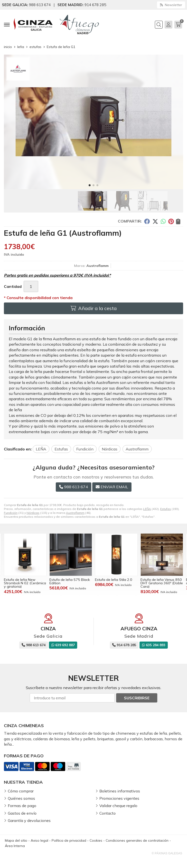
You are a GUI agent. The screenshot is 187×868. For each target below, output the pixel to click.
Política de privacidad (69, 840)
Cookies (96, 840)
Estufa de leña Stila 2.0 (114, 580)
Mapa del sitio (16, 840)
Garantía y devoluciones (29, 820)
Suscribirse (137, 698)
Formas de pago (22, 806)
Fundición (11, 513)
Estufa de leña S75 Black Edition (70, 581)
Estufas (166, 509)
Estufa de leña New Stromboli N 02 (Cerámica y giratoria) (25, 583)
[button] (90, 185)
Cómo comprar (21, 791)
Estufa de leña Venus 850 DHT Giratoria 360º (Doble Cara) (162, 583)
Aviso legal (39, 840)
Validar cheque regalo (118, 806)
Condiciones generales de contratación (137, 840)
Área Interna (15, 846)
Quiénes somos (21, 798)
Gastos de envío (22, 813)
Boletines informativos (120, 791)
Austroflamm (75, 513)
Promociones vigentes (119, 798)
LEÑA (147, 509)
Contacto (108, 813)
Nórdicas (33, 513)
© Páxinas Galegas (167, 853)
